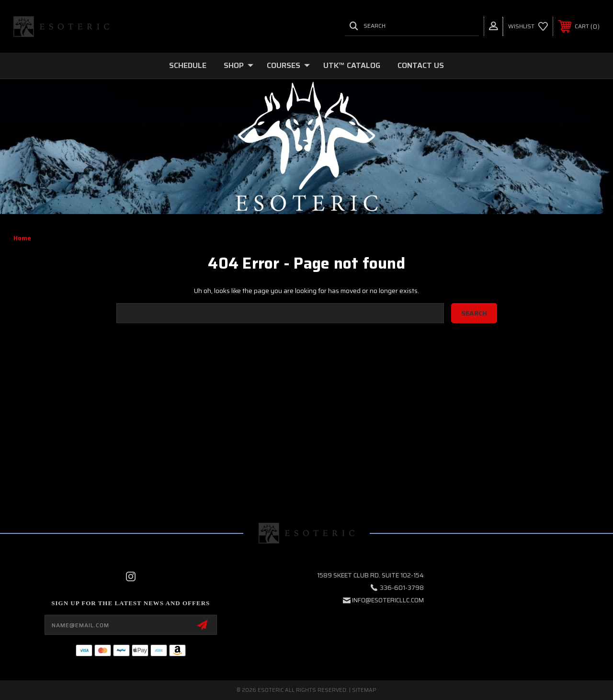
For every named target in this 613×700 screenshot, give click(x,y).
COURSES (288, 65)
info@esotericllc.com (388, 600)
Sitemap (364, 690)
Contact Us (421, 65)
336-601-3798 (402, 588)
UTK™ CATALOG (352, 65)
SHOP (238, 65)
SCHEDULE (188, 65)
